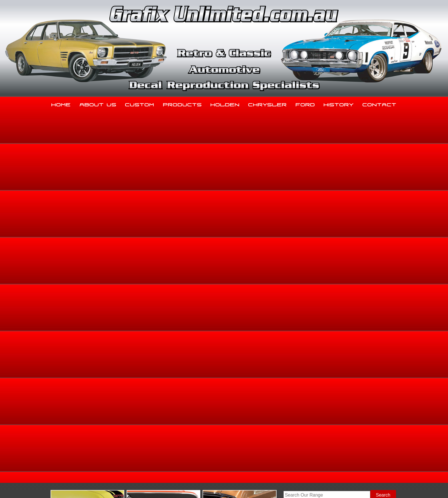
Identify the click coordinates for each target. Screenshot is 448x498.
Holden (225, 103)
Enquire (273, 295)
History (339, 103)
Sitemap (74, 487)
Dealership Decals (385, 207)
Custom (140, 103)
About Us (98, 103)
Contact (380, 103)
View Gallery (248, 165)
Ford (305, 103)
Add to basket (273, 282)
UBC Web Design (227, 487)
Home (61, 103)
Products (183, 103)
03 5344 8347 (81, 440)
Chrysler (268, 103)
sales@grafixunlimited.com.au (97, 454)
